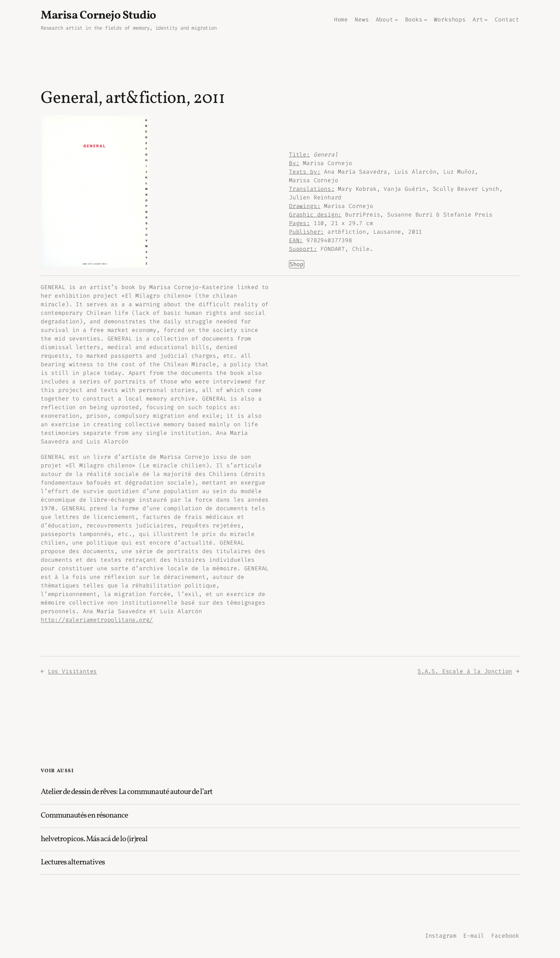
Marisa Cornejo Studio (98, 16)
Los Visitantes (72, 671)
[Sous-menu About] (396, 20)
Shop (297, 264)
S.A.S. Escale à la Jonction (465, 671)
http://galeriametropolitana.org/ (97, 620)
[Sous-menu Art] (486, 20)
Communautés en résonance (84, 816)
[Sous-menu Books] (426, 20)
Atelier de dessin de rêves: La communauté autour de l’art (127, 792)
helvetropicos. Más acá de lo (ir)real (94, 840)
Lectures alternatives (73, 863)
